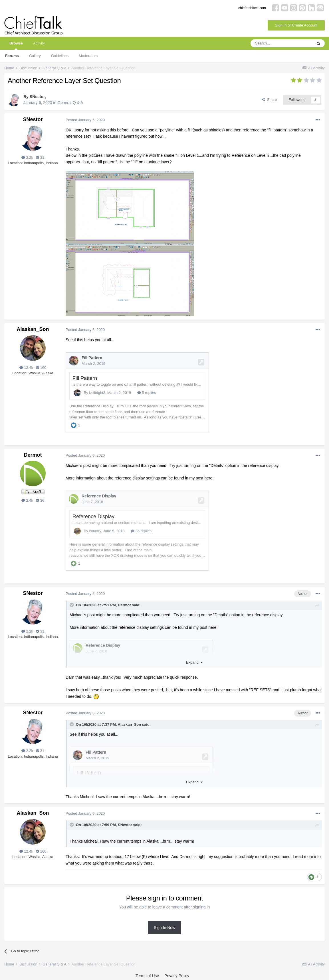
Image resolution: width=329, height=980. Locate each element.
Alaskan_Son (33, 329)
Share (269, 100)
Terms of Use (147, 974)
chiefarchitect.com (252, 8)
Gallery (35, 56)
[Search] (281, 43)
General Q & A (70, 103)
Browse (16, 45)
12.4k (26, 368)
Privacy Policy (177, 974)
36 (40, 500)
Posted (85, 120)
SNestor (37, 97)
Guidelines (60, 56)
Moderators (88, 56)
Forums (12, 56)
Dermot (33, 454)
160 (41, 368)
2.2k (27, 157)
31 (40, 157)
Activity (39, 43)
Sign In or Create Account (296, 25)
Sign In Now (165, 926)
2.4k (27, 500)
